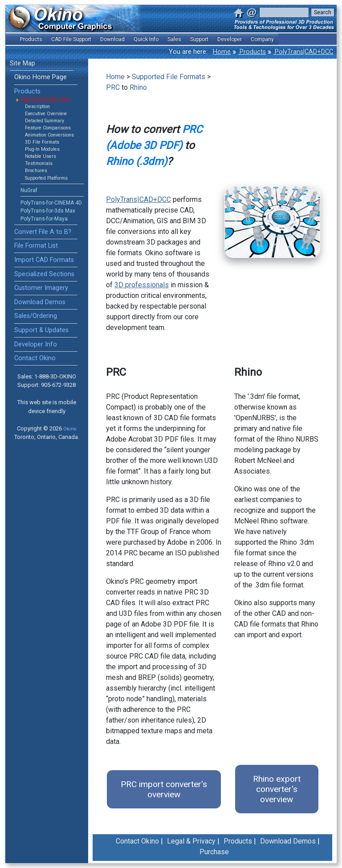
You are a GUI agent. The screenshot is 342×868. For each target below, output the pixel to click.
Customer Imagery (41, 288)
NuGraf (29, 190)
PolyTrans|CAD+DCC (303, 52)
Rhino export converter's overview (277, 789)
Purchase (214, 852)
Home (222, 52)
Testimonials (39, 163)
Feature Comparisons (48, 128)
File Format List (36, 246)
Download (112, 39)
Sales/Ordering (36, 316)
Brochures (36, 171)
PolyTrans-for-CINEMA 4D (51, 203)
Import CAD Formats (44, 260)
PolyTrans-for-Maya (44, 219)
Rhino (138, 87)
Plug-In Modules (42, 149)
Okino (70, 429)
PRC (113, 87)
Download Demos (40, 302)
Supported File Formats (169, 77)
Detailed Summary (45, 121)
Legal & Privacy (191, 841)
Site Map (22, 63)
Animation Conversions (49, 135)
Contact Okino (35, 358)
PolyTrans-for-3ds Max (48, 211)
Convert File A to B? (43, 232)
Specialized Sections (44, 274)
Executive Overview (46, 114)
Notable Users (41, 156)
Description (37, 106)
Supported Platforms (46, 178)
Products (252, 52)
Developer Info (36, 344)
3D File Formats (42, 142)
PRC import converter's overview (164, 789)
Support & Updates (41, 330)
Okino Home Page (41, 77)
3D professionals (142, 285)
